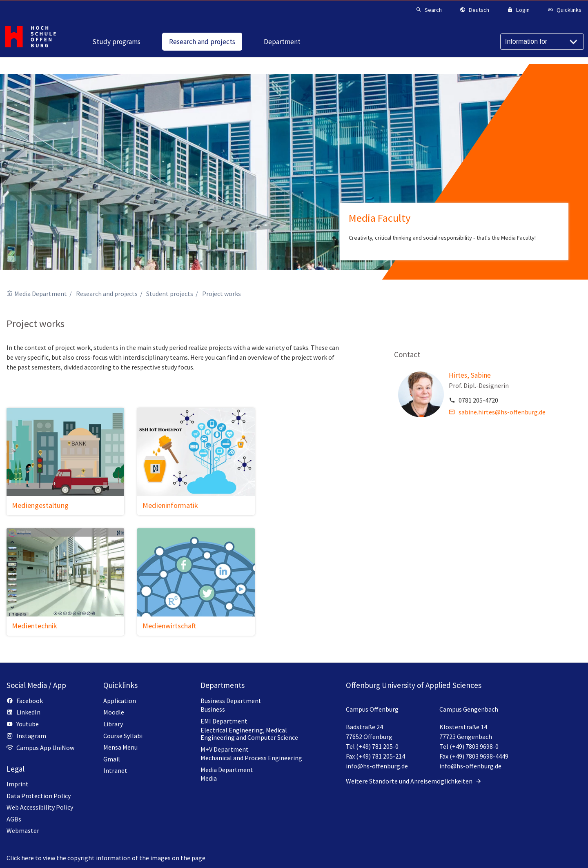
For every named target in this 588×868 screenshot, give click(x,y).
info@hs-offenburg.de (377, 766)
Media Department (41, 294)
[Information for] (542, 42)
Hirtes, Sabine (470, 375)
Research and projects (107, 294)
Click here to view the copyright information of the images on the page (106, 858)
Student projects (170, 294)
